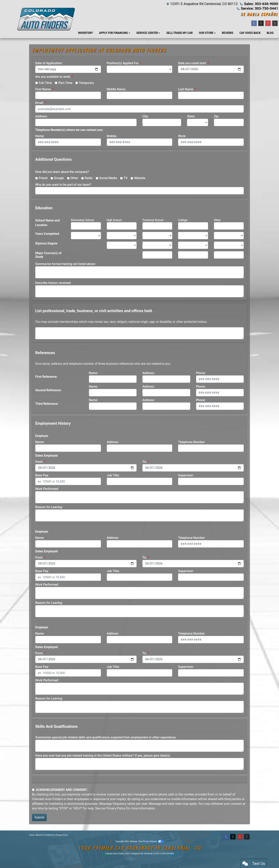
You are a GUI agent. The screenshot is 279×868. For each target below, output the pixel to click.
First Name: (43, 89)
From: (39, 462)
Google (59, 178)
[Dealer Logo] (46, 19)
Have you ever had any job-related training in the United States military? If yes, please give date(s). (103, 756)
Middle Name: (116, 89)
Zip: (217, 116)
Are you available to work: (53, 77)
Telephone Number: (192, 442)
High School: (114, 220)
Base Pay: (42, 475)
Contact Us (50, 835)
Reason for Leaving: (49, 507)
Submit (39, 817)
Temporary (86, 83)
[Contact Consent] (33, 790)
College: (183, 220)
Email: (40, 103)
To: (145, 462)
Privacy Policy (116, 808)
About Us (40, 835)
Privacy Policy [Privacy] (62, 835)
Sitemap (134, 841)
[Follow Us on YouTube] (240, 837)
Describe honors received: (53, 283)
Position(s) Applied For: (123, 63)
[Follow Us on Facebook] (226, 837)
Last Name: (186, 89)
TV (126, 178)
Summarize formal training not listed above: (65, 264)
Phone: (201, 373)
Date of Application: (49, 63)
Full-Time (45, 83)
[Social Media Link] (247, 837)
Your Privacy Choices (151, 841)
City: (146, 116)
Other (74, 178)
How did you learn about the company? (62, 172)
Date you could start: (192, 63)
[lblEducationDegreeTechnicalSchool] (157, 245)
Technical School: (153, 220)
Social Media (108, 178)
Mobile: (112, 136)
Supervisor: (186, 475)
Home (32, 835)
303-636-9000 (168, 854)
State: (191, 116)
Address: (41, 116)
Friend (43, 178)
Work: (182, 136)
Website (140, 178)
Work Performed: (47, 489)
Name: (93, 373)
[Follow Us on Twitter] (233, 837)
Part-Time (65, 83)
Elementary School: (83, 220)
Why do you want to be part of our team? (63, 185)
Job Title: (113, 475)
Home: (40, 136)
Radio (89, 178)
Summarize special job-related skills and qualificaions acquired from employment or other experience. (106, 737)
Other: (218, 220)
